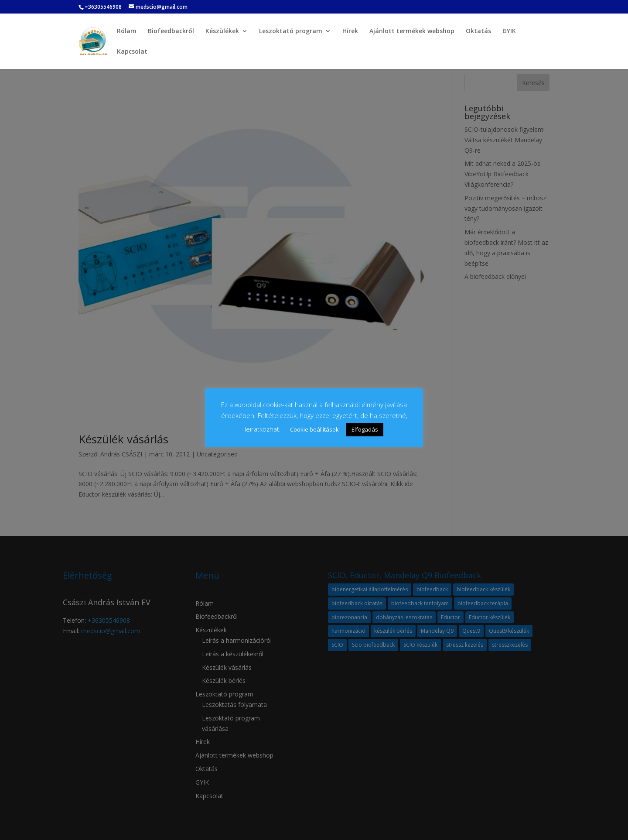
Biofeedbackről (171, 31)
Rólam (127, 31)
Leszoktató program (291, 31)
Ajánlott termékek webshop (412, 31)
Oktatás (478, 31)
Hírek (350, 31)
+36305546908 (103, 7)
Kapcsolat (132, 52)
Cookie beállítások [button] (314, 429)
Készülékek (222, 31)
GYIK (509, 31)
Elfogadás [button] (365, 429)
